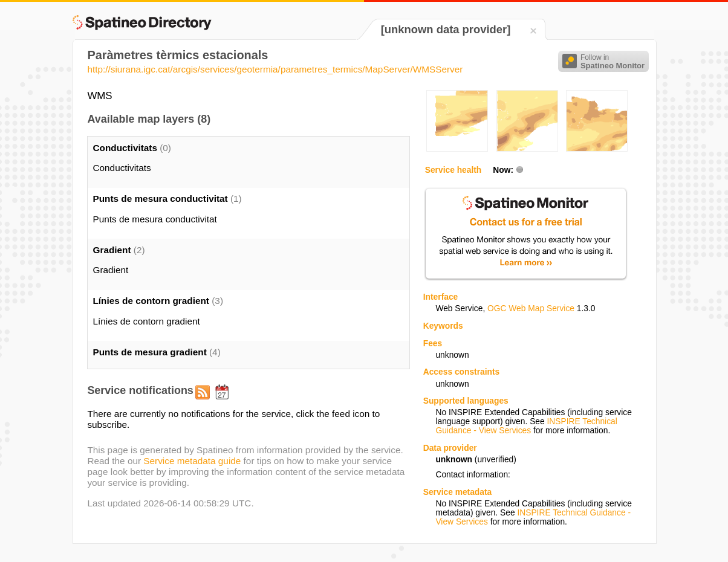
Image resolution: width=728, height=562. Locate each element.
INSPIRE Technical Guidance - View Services (526, 426)
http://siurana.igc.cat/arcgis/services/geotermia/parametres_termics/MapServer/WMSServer (275, 69)
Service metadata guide (192, 461)
